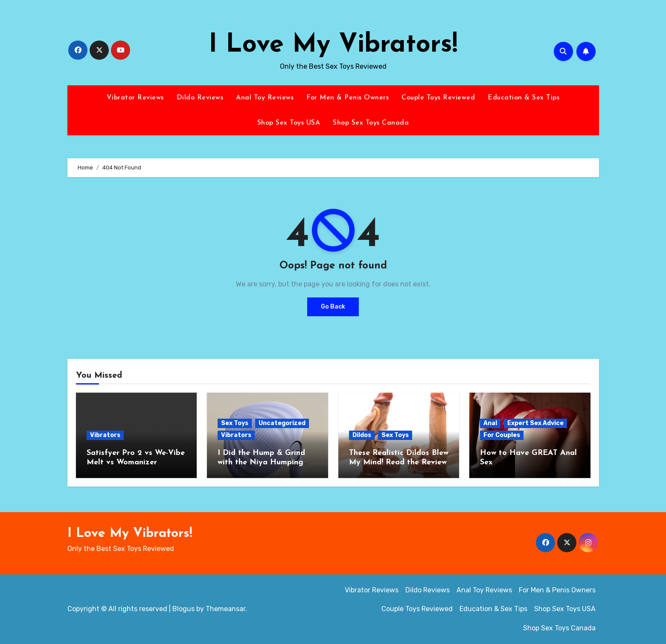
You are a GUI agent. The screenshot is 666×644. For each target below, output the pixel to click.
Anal (490, 423)
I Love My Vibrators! (333, 45)
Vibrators (105, 435)
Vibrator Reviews (135, 98)
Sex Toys (235, 423)
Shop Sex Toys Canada (371, 123)
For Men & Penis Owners (348, 98)
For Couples (502, 435)
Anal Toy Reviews (265, 98)
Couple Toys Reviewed (438, 98)
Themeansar (225, 609)
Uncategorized (282, 423)
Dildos (362, 435)
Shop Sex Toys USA (289, 123)
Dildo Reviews (200, 98)
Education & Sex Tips (523, 98)
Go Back (333, 307)
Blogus (183, 609)
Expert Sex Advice (535, 423)
